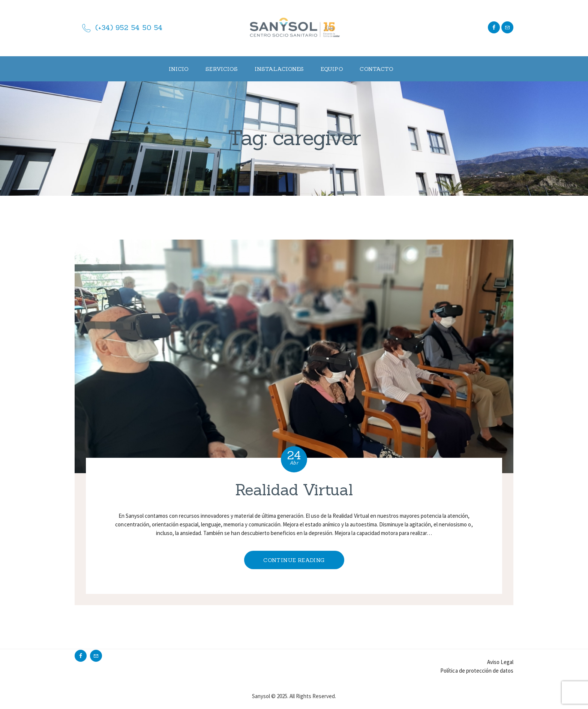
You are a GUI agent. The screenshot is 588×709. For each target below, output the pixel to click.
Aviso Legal (500, 662)
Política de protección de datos (477, 671)
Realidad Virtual (294, 490)
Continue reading (294, 560)
